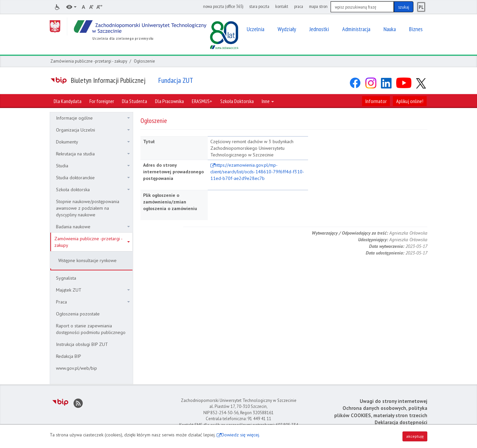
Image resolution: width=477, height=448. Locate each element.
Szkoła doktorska (93, 190)
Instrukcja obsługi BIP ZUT (82, 344)
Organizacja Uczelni (93, 130)
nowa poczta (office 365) (223, 6)
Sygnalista (66, 278)
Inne (268, 101)
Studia (93, 166)
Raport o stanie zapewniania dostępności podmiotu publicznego (91, 329)
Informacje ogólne (93, 118)
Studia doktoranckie (93, 178)
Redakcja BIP (69, 356)
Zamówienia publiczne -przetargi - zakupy (89, 61)
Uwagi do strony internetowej (394, 401)
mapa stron (318, 6)
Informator (376, 101)
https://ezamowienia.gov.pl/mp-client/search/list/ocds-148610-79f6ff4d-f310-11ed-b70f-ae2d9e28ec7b (257, 172)
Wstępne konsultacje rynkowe (87, 260)
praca (299, 6)
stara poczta (259, 6)
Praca (93, 302)
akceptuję (415, 436)
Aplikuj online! (410, 101)
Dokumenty (93, 142)
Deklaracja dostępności (401, 422)
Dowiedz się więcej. (241, 435)
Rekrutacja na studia (93, 154)
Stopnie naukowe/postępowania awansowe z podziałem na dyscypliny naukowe (88, 208)
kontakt (282, 6)
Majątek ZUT (93, 290)
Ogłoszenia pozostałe (78, 314)
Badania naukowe (93, 227)
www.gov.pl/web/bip (77, 368)
